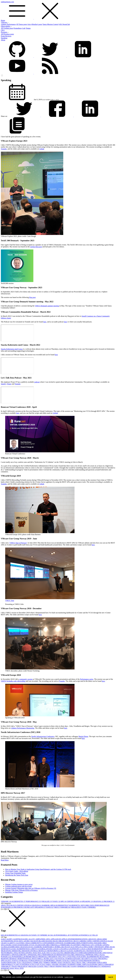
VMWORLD (6, 966)
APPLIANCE (56, 939)
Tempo (28, 28)
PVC (65, 957)
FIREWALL (55, 945)
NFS (16, 953)
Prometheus (18, 28)
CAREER (83, 941)
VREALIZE (47, 901)
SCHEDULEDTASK (73, 959)
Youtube (4, 149)
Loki (24, 28)
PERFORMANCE (34, 901)
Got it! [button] (111, 977)
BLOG (14, 905)
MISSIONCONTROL (30, 951)
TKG (74, 962)
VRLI (47, 966)
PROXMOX (109, 901)
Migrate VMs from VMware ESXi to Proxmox (21, 890)
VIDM (79, 964)
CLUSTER (20, 943)
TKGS (79, 962)
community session (26, 679)
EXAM (38, 945)
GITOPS (106, 945)
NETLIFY (98, 951)
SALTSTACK (60, 959)
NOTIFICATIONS (26, 953)
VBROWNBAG (7, 964)
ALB (4, 939)
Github (42, 149)
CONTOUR (59, 943)
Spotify (3, 384)
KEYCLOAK (11, 949)
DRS (105, 943)
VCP (37, 964)
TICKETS (67, 962)
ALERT (10, 939)
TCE (19, 962)
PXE (74, 957)
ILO (73, 947)
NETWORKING (7, 953)
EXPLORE (46, 945)
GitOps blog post (36, 247)
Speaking (4, 38)
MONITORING (54, 951)
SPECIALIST (6, 961)
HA (32, 947)
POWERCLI (86, 935)
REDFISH (5, 959)
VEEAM (55, 964)
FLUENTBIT (76, 945)
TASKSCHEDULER (9, 962)
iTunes (9, 384)
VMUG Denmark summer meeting (47, 306)
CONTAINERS (48, 943)
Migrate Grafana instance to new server (19, 884)
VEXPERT (72, 964)
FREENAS (86, 945)
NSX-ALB (42, 953)
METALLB (108, 949)
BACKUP (35, 941)
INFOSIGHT (100, 947)
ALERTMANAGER (21, 939)
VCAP (16, 964)
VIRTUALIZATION (90, 964)
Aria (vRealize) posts (35, 24)
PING (97, 955)
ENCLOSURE (7, 945)
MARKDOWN (97, 949)
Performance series (87, 679)
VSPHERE (91, 907)
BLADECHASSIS (46, 941)
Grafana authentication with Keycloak (18, 886)
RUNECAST (30, 907)
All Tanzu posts (22, 24)
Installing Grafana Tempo (14, 892)
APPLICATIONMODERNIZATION (75, 939)
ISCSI (112, 947)
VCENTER (75, 935)
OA (55, 953)
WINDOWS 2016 (8, 968)
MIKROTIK (17, 951)
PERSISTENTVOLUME (66, 955)
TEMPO (47, 962)
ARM (105, 939)
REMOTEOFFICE (25, 959)
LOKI (89, 949)
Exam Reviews (6, 36)
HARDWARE (49, 947)
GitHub (55, 413)
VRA (95, 935)
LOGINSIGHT (74, 949)
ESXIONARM (23, 945)
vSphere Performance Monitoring (23, 728)
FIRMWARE (66, 945)
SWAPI (59, 961)
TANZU (56, 901)
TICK (60, 962)
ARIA (4, 905)
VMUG (57, 907)
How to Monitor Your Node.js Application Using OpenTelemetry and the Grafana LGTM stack (38, 869)
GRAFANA (98, 901)
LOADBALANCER (45, 949)
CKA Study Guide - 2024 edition (17, 871)
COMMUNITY (36, 943)
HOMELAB (60, 947)
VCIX (32, 964)
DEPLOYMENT (83, 943)
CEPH (90, 941)
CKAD (4, 943)
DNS (92, 943)
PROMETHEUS (32, 957)
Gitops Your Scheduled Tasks (15, 873)
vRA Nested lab (64, 24)
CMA (28, 943)
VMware (5, 22)
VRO (52, 966)
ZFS (22, 968)
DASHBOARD (70, 943)
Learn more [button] (69, 977)
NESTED (90, 951)
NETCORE (85, 905)
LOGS (83, 949)
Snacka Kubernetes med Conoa (12, 349)
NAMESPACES (80, 951)
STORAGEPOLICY (36, 961)
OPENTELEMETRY (19, 955)
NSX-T (49, 953)
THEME (54, 962)
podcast (37, 382)
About (3, 40)
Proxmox (5, 32)
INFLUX (79, 947)
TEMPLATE (38, 962)
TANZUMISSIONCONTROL (89, 961)
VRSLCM (66, 966)
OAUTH (60, 953)
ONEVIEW (107, 953)
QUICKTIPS (82, 957)
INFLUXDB (89, 947)
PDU (40, 955)
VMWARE (6, 901)
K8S (4, 935)
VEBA (49, 964)
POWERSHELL (7, 907)
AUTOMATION (7, 941)
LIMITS (34, 949)
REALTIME (104, 957)
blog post (32, 297)
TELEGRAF (28, 962)
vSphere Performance (8, 24)
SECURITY (86, 959)
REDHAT (13, 959)
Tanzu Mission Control (50, 24)
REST (35, 959)
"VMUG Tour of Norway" (18, 543)
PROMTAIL (43, 957)
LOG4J (56, 949)
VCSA (43, 964)
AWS (21, 941)
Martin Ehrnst (83, 736)
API (48, 939)
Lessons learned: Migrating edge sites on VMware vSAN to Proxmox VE (31, 888)
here (45, 322)
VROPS (58, 966)
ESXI (15, 945)
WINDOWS (106, 966)
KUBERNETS (75, 905)
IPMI (107, 947)
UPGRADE (92, 962)
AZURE (27, 941)
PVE (70, 957)
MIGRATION (6, 951)
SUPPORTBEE (50, 961)
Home (3, 20)
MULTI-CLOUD (67, 951)
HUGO (68, 947)
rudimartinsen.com (58, 10)
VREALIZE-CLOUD (36, 966)
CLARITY (11, 943)
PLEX (102, 955)
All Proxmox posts (7, 34)
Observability (6, 26)
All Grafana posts (7, 28)
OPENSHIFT (6, 955)
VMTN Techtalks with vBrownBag (13, 681)
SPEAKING (87, 901)
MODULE (43, 951)
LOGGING (64, 949)
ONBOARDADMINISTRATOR (91, 953)
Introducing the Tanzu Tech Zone (17, 875)
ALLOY (32, 939)
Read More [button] (5, 860)
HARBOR (46, 905)
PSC (61, 957)
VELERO (63, 964)
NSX (92, 905)
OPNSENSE (33, 955)
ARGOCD (92, 939)
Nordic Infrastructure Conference (43, 736)
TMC (84, 962)
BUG (76, 941)
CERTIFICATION (74, 901)
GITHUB (99, 945)
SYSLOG (66, 961)
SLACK (95, 959)
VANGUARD (102, 962)
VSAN (84, 907)
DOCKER (98, 943)
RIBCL (41, 959)
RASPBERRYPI (93, 957)
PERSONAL (80, 955)
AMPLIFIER (41, 939)
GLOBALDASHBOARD (10, 947)
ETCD (32, 945)
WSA (17, 968)
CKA (3, 30)
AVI (8, 905)
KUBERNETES (19, 901)
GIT (93, 945)
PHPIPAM (90, 955)
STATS (15, 961)
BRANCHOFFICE (66, 941)
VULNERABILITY (94, 966)
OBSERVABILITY (71, 953)
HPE (63, 901)
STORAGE (24, 961)
